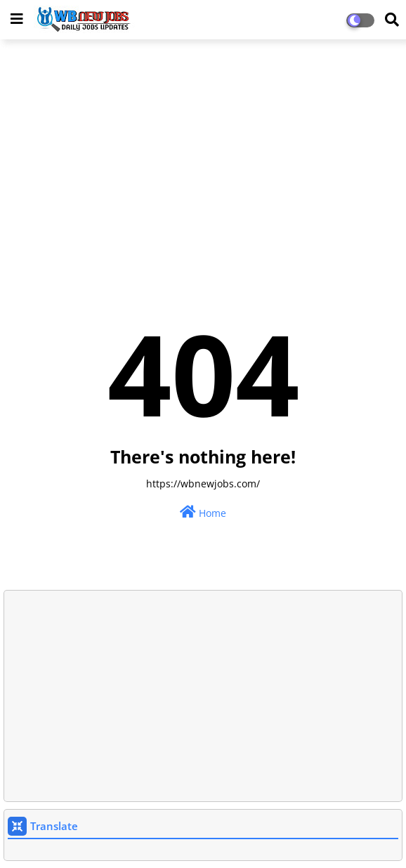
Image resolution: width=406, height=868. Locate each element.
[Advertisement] (203, 152)
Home (203, 512)
